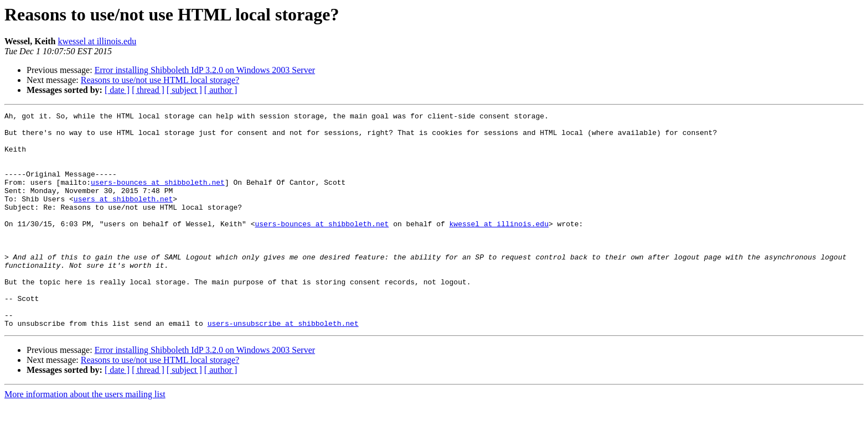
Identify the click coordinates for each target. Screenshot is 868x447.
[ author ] (221, 90)
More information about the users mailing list (85, 437)
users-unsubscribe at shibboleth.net (283, 366)
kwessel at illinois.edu (97, 41)
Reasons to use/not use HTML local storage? (160, 80)
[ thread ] (148, 90)
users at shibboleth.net (123, 217)
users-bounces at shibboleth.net (158, 197)
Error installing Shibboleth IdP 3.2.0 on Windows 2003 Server (205, 70)
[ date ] (117, 90)
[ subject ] (184, 90)
